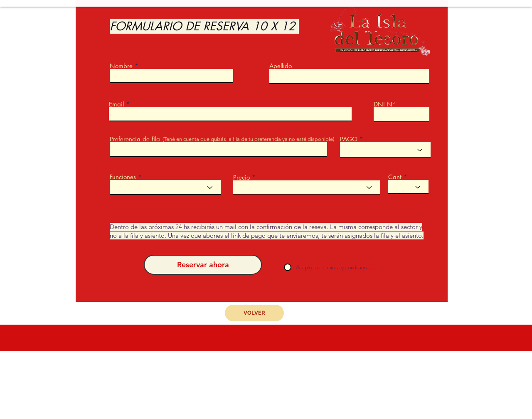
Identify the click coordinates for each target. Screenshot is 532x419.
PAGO (349, 139)
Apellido (281, 66)
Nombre (121, 66)
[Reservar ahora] (203, 265)
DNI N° (384, 104)
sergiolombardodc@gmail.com (277, 404)
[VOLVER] (254, 313)
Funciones (123, 177)
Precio (241, 177)
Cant (395, 177)
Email (116, 104)
